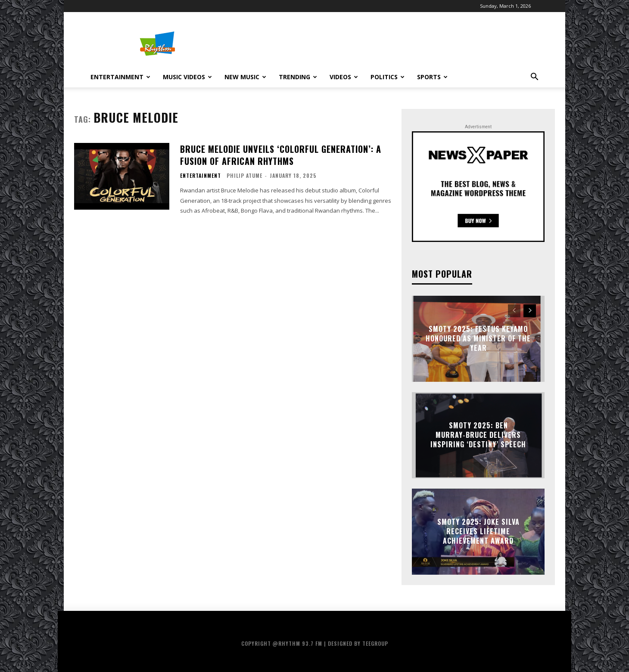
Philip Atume (244, 175)
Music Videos (187, 77)
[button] (534, 78)
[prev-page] (514, 311)
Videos (344, 77)
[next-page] (530, 311)
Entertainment (120, 77)
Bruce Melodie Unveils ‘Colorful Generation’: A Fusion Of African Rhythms (281, 155)
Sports (432, 77)
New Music (245, 77)
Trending (298, 77)
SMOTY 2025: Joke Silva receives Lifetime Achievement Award (478, 531)
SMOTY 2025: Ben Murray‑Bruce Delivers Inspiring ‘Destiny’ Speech (478, 435)
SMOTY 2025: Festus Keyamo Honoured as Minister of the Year (478, 339)
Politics (388, 77)
